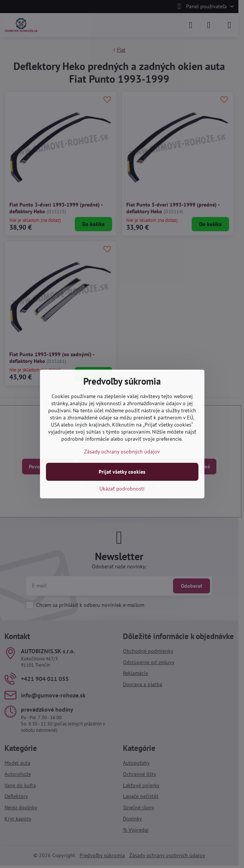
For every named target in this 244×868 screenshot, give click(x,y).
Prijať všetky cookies (122, 472)
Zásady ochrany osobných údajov (122, 452)
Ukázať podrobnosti (122, 489)
